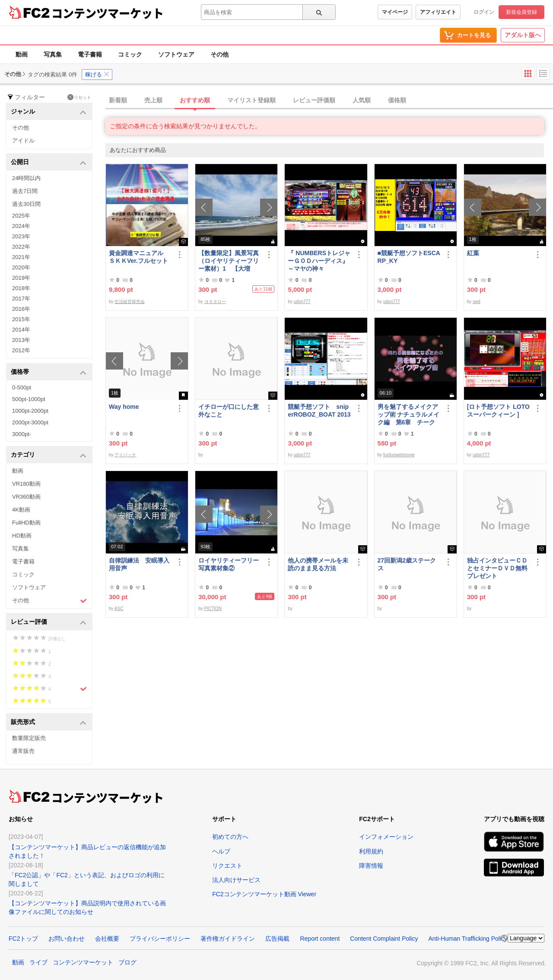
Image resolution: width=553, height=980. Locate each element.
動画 (22, 54)
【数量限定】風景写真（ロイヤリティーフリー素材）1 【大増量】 (229, 261)
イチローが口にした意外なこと (229, 411)
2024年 (21, 226)
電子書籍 (90, 54)
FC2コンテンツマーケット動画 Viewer (264, 894)
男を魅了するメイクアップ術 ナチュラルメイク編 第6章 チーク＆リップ (409, 415)
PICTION (213, 609)
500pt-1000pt (29, 399)
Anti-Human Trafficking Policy (468, 939)
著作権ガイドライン (228, 939)
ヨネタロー (215, 302)
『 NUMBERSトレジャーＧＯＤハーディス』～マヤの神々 (319, 261)
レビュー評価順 (314, 100)
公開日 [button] (49, 163)
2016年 (21, 309)
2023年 (21, 236)
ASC (119, 609)
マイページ (395, 12)
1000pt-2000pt (30, 411)
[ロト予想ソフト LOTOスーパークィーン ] (498, 411)
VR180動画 (26, 484)
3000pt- (22, 434)
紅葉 (473, 253)
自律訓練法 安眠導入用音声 (139, 564)
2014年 (21, 330)
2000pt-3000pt (30, 422)
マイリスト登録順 (251, 100)
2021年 (21, 257)
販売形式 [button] (49, 722)
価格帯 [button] (49, 372)
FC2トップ (23, 939)
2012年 (21, 350)
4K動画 (21, 510)
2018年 (21, 288)
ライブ (38, 962)
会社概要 (107, 939)
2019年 (21, 278)
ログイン (484, 12)
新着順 (118, 100)
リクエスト (227, 866)
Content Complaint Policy (384, 939)
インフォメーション (386, 837)
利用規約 (371, 851)
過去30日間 (26, 204)
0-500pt (22, 387)
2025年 (21, 216)
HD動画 (22, 536)
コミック (130, 54)
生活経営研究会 (130, 302)
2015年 (21, 319)
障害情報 (371, 866)
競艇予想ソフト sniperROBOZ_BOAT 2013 (319, 411)
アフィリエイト (438, 12)
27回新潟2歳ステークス (407, 564)
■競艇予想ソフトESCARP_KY (409, 257)
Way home (124, 407)
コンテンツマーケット (108, 13)
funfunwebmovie (399, 455)
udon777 (302, 302)
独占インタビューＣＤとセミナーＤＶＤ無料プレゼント (497, 568)
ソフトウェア (176, 54)
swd (477, 302)
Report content (320, 939)
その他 (219, 54)
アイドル (23, 141)
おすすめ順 (195, 100)
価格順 (397, 100)
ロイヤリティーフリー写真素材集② (229, 564)
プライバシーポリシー (160, 939)
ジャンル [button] (49, 112)
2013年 (21, 340)
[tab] (329, 101)
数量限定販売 (29, 738)
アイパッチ (125, 455)
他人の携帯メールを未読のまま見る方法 (318, 564)
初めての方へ (230, 837)
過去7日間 (25, 191)
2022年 (21, 247)
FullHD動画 (26, 523)
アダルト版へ (523, 35)
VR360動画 (26, 497)
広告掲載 (277, 939)
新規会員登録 (521, 12)
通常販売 (23, 751)
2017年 (21, 299)
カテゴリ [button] (49, 455)
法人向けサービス (236, 880)
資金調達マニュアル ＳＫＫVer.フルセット (139, 257)
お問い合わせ (67, 939)
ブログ (127, 962)
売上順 (153, 100)
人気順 (362, 100)
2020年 (21, 267)
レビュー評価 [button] (49, 622)
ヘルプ (221, 851)
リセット (79, 97)
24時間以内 (26, 178)
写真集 (53, 54)
